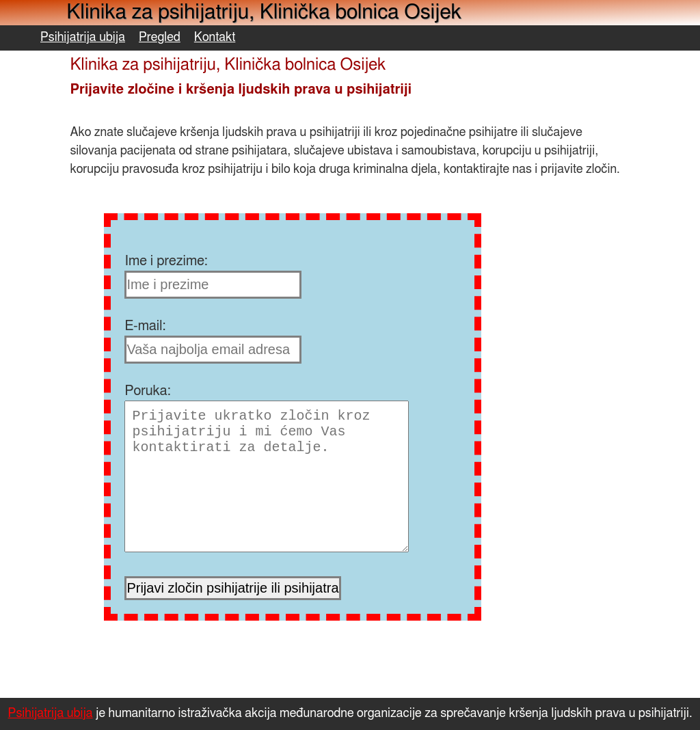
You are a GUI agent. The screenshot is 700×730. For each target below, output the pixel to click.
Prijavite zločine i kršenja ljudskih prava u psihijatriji (241, 90)
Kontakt (215, 38)
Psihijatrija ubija (83, 38)
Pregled (160, 38)
